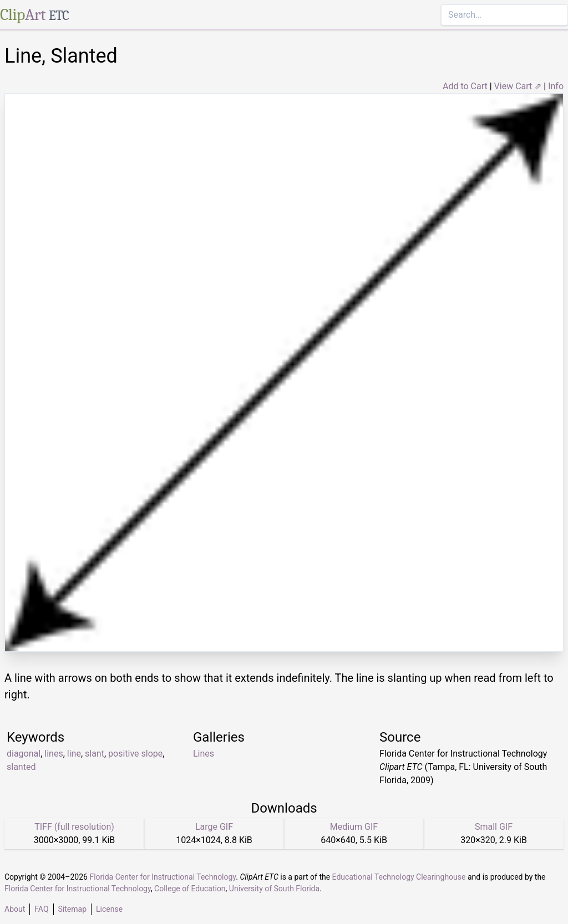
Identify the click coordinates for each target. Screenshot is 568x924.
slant (95, 754)
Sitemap (72, 909)
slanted (21, 767)
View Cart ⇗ (518, 86)
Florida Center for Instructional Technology (163, 877)
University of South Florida (274, 889)
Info (556, 86)
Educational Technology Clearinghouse (399, 877)
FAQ (41, 909)
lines (54, 754)
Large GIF (214, 827)
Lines (204, 754)
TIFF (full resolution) (74, 827)
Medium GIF (354, 827)
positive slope (135, 754)
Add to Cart (465, 86)
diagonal (24, 754)
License (109, 909)
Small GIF (494, 827)
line (74, 754)
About (15, 909)
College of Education (190, 889)
